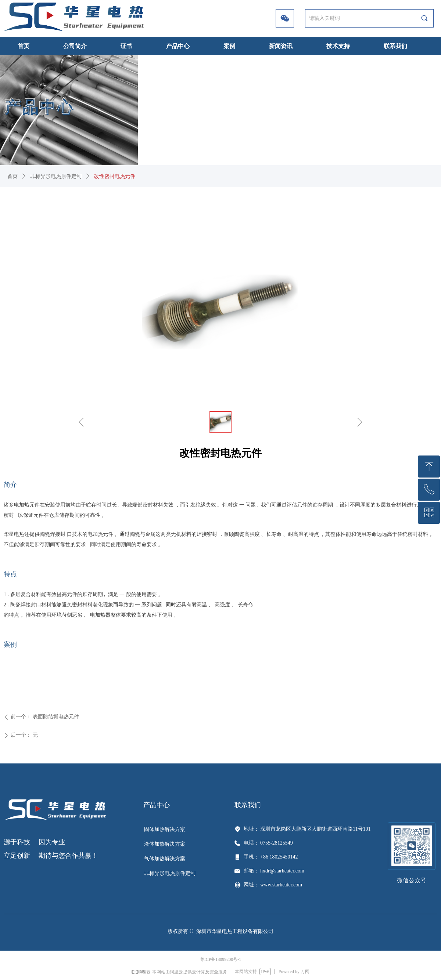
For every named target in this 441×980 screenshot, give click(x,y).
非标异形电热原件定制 (56, 176)
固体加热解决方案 (165, 829)
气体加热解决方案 (165, 859)
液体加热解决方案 (165, 844)
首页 (12, 176)
